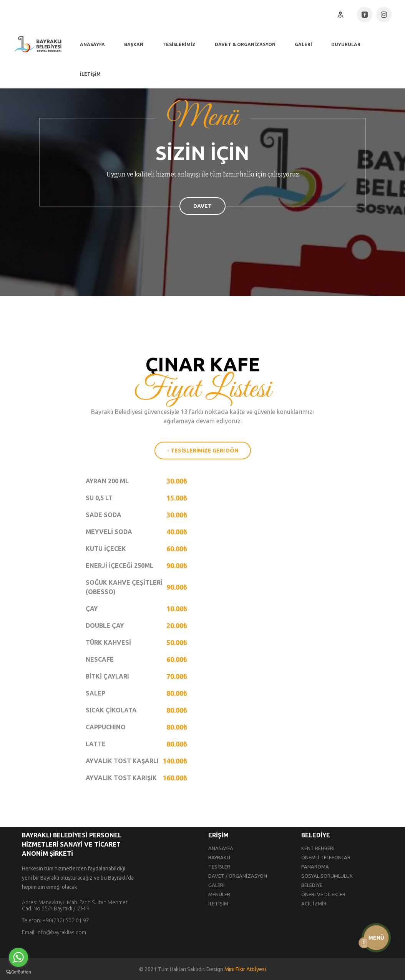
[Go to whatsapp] (18, 957)
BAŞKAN (134, 44)
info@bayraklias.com (61, 932)
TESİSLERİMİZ (179, 44)
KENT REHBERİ (318, 848)
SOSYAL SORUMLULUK (327, 876)
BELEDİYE (312, 885)
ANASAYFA (92, 44)
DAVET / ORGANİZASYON (238, 876)
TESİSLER (219, 867)
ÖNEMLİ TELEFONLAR (326, 857)
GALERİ (303, 44)
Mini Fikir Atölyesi (245, 969)
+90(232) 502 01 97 (66, 920)
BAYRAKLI (219, 857)
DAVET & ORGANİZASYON (245, 44)
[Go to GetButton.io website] (18, 972)
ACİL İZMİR (314, 903)
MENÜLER (219, 894)
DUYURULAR (346, 44)
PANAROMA (315, 867)
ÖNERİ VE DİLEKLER (323, 894)
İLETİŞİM (90, 74)
